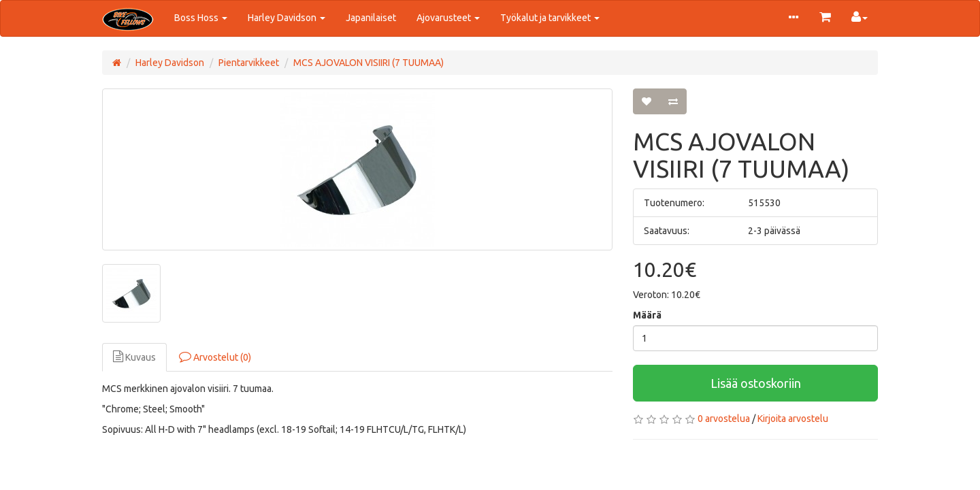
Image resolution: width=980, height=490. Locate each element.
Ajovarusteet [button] (448, 18)
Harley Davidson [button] (287, 18)
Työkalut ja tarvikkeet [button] (550, 18)
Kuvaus (134, 357)
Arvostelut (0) (215, 357)
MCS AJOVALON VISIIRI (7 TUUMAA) (369, 63)
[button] (794, 18)
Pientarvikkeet (249, 63)
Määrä (647, 315)
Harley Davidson (170, 63)
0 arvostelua (724, 419)
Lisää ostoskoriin (756, 383)
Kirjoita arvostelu (793, 419)
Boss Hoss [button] (201, 18)
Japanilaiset (371, 18)
